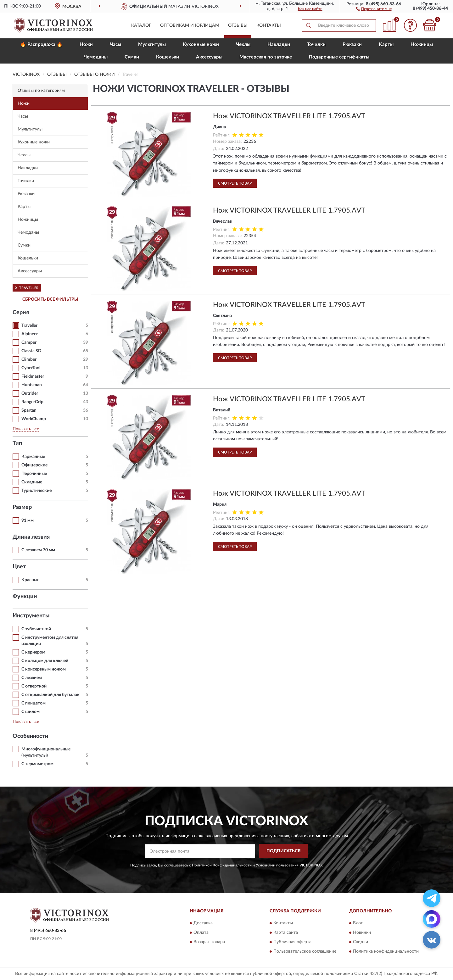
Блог (358, 923)
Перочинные (34, 474)
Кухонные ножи (201, 45)
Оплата (201, 933)
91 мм (28, 521)
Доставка (203, 923)
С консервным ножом (44, 669)
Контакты (269, 25)
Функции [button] (25, 597)
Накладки (279, 45)
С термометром (37, 764)
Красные (30, 580)
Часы (115, 45)
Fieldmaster (33, 376)
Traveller (29, 326)
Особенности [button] (31, 736)
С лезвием (32, 678)
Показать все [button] (26, 429)
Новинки (362, 933)
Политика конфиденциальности (386, 952)
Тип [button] (17, 443)
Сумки (132, 57)
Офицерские (34, 465)
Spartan (29, 410)
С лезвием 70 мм (38, 550)
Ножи (86, 45)
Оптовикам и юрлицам (190, 25)
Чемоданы (96, 57)
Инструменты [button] (31, 616)
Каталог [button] (141, 25)
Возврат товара (209, 942)
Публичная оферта (292, 942)
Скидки (361, 942)
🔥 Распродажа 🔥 (41, 45)
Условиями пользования (277, 865)
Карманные (33, 457)
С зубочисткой (36, 629)
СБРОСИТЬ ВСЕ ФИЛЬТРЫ (50, 299)
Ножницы (422, 45)
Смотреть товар (235, 183)
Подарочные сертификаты (339, 57)
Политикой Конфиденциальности (222, 865)
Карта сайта (286, 933)
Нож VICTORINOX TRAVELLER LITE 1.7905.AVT (289, 116)
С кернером (33, 652)
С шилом (31, 712)
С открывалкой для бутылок (50, 695)
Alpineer (30, 334)
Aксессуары (209, 57)
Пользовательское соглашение (305, 952)
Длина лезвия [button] (31, 537)
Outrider (30, 393)
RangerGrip (32, 402)
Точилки (316, 45)
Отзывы (238, 25)
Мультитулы (152, 45)
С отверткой (34, 686)
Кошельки (168, 57)
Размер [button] (22, 507)
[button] (374, 8)
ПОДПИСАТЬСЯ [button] (284, 851)
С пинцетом (34, 703)
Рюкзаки (352, 45)
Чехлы (243, 45)
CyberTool (31, 368)
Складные (32, 482)
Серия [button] (21, 313)
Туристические (36, 491)
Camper (29, 342)
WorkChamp (34, 419)
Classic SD (31, 351)
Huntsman (32, 385)
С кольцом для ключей (45, 661)
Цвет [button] (19, 567)
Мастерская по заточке (266, 57)
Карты (386, 45)
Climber (29, 359)
